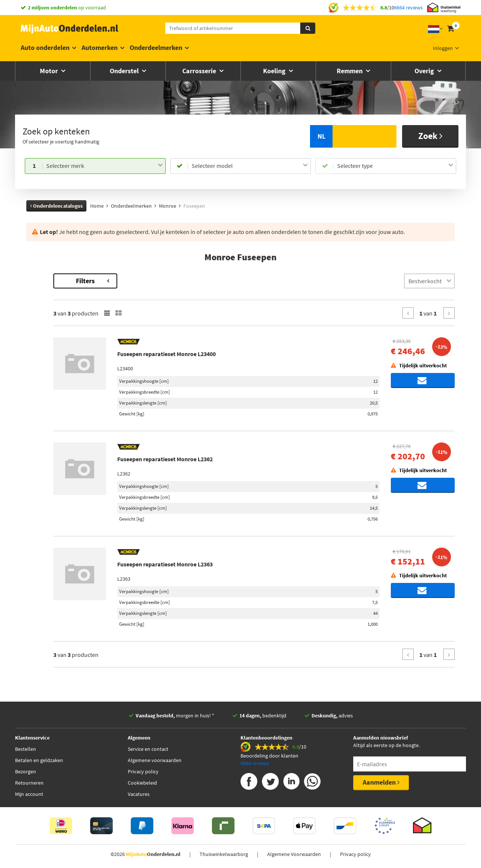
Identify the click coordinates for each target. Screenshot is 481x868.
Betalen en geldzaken (39, 760)
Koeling (275, 71)
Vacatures (139, 794)
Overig (425, 71)
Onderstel (125, 71)
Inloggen (443, 48)
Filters (171, 281)
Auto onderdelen (45, 48)
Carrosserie (200, 71)
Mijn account (29, 794)
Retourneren (29, 783)
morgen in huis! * (175, 716)
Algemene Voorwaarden (294, 854)
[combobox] (104, 166)
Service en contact (148, 749)
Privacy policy (143, 771)
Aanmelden (381, 782)
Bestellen (26, 749)
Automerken (100, 48)
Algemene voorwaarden (155, 760)
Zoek (430, 136)
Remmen (350, 71)
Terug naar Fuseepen (51, 277)
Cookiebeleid (142, 783)
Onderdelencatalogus (56, 206)
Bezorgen (26, 771)
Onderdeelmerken (156, 48)
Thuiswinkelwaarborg (224, 854)
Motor (50, 71)
